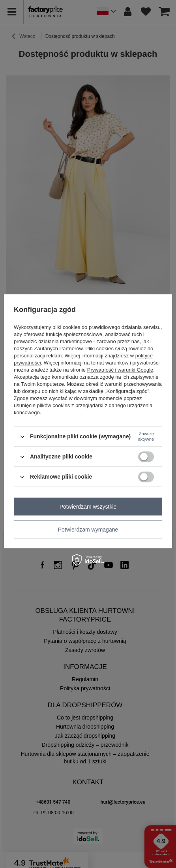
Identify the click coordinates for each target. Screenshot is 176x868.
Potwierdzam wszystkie (88, 507)
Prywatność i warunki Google (120, 370)
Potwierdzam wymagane (88, 530)
